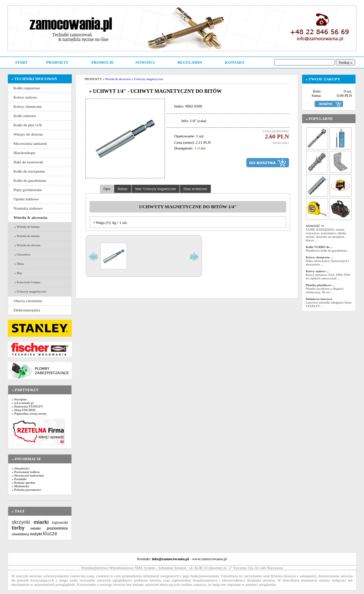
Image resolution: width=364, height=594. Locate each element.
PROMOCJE (103, 62)
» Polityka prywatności (26, 490)
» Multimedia (20, 486)
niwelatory (20, 534)
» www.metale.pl (23, 403)
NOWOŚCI (145, 62)
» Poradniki (19, 479)
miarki (41, 522)
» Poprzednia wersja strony (29, 414)
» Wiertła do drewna (27, 245)
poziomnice (57, 528)
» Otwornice (22, 254)
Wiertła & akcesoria (118, 79)
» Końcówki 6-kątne (27, 282)
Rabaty (123, 189)
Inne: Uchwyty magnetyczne (156, 189)
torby (18, 528)
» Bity (18, 273)
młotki (36, 528)
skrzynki (21, 522)
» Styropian (19, 399)
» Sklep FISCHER (24, 410)
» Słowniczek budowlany (28, 475)
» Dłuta (19, 264)
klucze (50, 533)
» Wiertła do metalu (26, 236)
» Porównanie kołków (26, 472)
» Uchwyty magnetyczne (30, 291)
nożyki (36, 534)
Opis (107, 189)
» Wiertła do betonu (26, 227)
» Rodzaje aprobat (23, 483)
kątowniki (60, 522)
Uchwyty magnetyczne (149, 79)
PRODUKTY (57, 62)
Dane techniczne (195, 189)
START (21, 62)
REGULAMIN (190, 62)
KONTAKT (235, 62)
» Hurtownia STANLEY (27, 406)
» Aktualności (21, 468)
